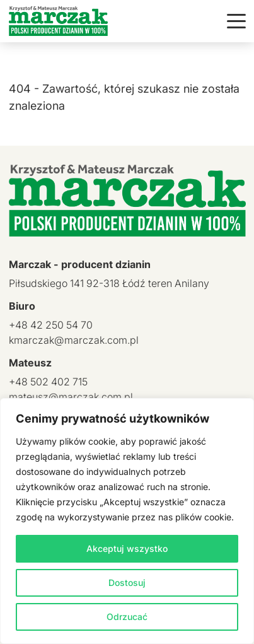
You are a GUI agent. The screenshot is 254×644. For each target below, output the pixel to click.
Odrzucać (127, 617)
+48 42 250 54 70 (51, 325)
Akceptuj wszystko (127, 548)
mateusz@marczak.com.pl (71, 397)
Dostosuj (127, 583)
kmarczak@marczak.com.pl (74, 340)
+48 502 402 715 (48, 382)
